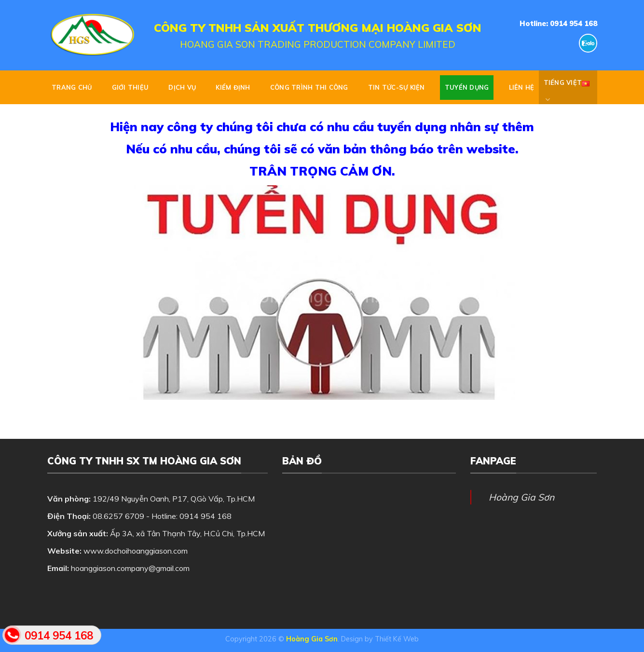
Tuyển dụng (467, 87)
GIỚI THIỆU (130, 87)
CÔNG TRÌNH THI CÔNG (309, 87)
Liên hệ (522, 87)
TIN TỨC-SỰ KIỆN (397, 87)
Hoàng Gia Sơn (521, 497)
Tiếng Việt (567, 87)
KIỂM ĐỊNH (233, 87)
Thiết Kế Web (397, 639)
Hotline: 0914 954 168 (558, 23)
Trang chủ (72, 87)
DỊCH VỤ (182, 87)
